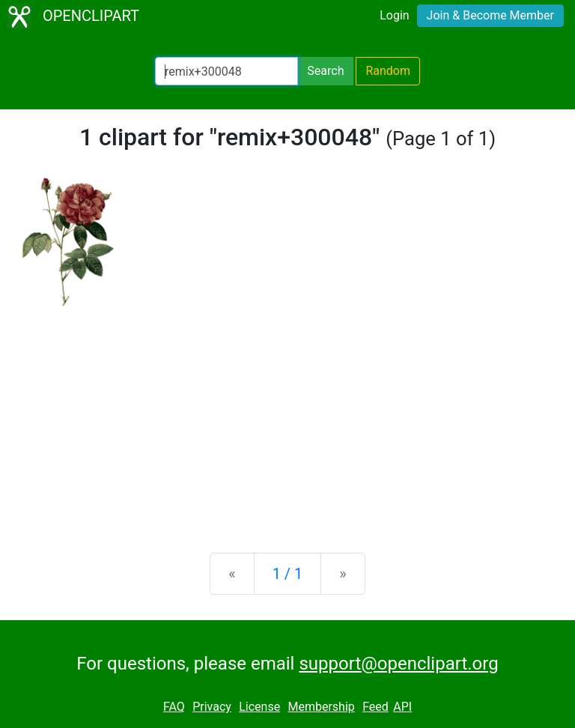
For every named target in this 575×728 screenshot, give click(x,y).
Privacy (212, 707)
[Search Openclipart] (226, 71)
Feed (375, 707)
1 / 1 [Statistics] (288, 574)
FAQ (174, 707)
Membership (321, 707)
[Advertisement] (287, 424)
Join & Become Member (490, 15)
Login (394, 15)
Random (388, 71)
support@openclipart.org (398, 664)
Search (325, 71)
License (259, 707)
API (402, 707)
